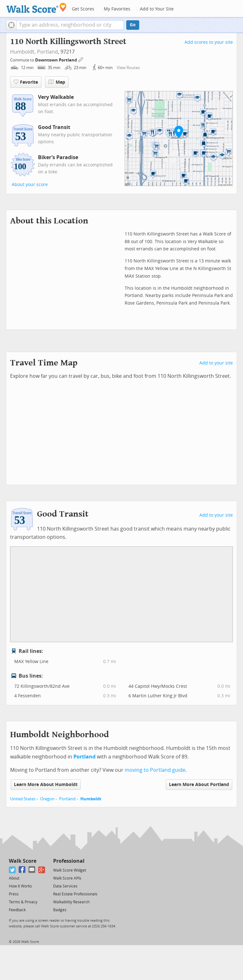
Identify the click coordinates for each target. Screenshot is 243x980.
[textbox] (70, 25)
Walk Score (23, 861)
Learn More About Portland (199, 785)
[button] (11, 25)
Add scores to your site (209, 42)
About (14, 878)
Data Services (65, 886)
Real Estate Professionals (75, 894)
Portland (47, 52)
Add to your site (216, 363)
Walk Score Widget (70, 870)
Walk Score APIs (67, 878)
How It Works (20, 886)
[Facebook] (22, 870)
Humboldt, (23, 52)
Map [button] (57, 82)
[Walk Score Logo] (37, 8)
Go (133, 25)
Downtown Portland (56, 60)
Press (14, 894)
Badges (60, 910)
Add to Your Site (157, 9)
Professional (69, 861)
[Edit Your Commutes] (81, 59)
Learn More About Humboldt (46, 785)
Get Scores (83, 9)
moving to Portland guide (155, 770)
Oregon (47, 799)
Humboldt (91, 799)
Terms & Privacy (23, 902)
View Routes (128, 68)
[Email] (32, 870)
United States (23, 799)
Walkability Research (71, 902)
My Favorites (117, 9)
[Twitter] (12, 870)
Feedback (17, 910)
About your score (30, 185)
